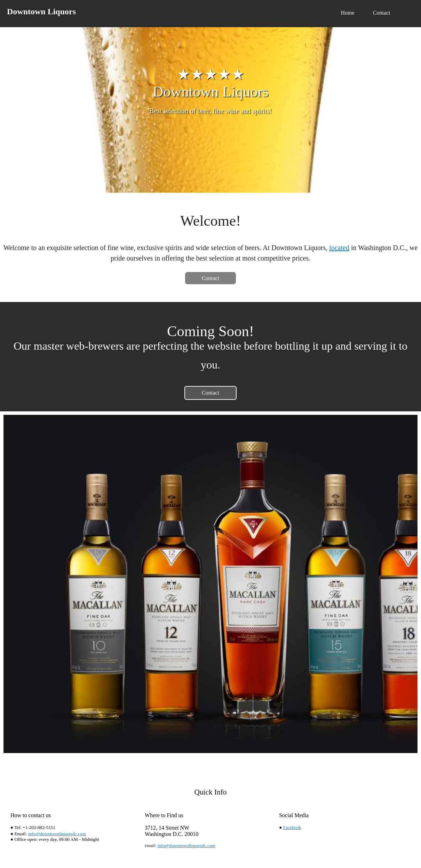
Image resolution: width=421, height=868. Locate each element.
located (339, 248)
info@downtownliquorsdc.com (57, 834)
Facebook (292, 827)
